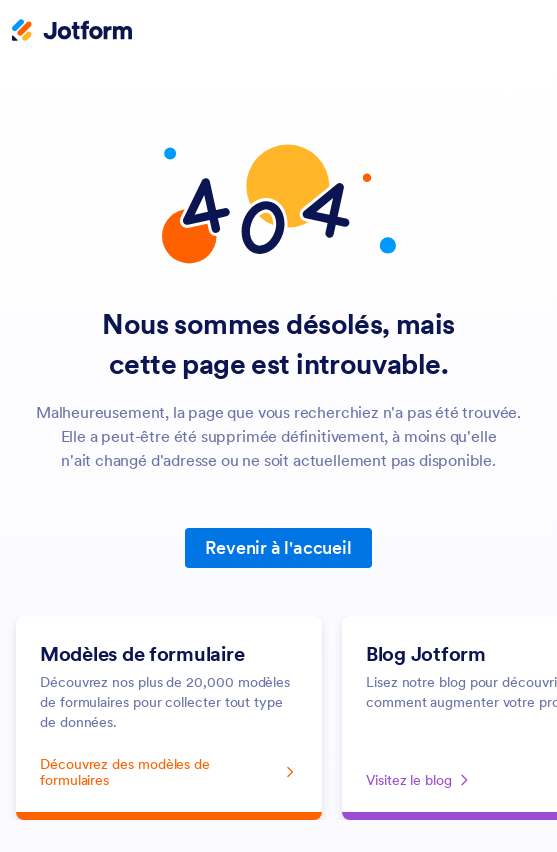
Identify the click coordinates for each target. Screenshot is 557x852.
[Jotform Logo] (72, 32)
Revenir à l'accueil (278, 547)
